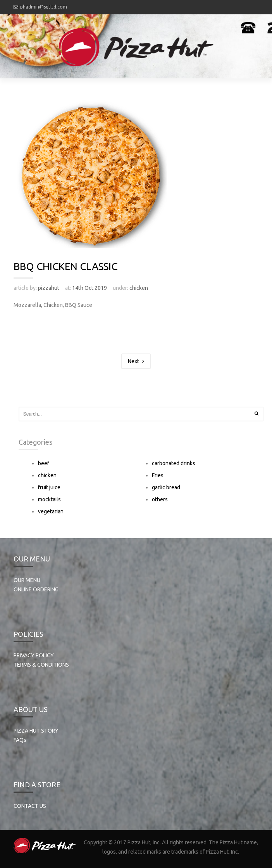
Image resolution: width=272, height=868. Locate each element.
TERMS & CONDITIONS (41, 665)
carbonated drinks (174, 463)
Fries (158, 475)
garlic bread (166, 487)
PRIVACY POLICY (34, 655)
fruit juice (49, 487)
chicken (139, 288)
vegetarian (51, 511)
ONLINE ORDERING (36, 589)
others (160, 499)
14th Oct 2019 (90, 288)
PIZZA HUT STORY (36, 731)
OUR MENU (27, 580)
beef (44, 463)
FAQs (20, 740)
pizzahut (49, 288)
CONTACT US (30, 806)
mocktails (49, 499)
